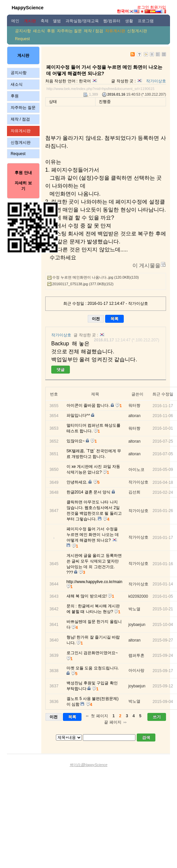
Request (22, 39)
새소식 (39, 31)
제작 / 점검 (93, 31)
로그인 (143, 7)
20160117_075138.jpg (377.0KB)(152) (83, 284)
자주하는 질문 (69, 31)
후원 (51, 31)
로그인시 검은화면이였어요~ (92, 653)
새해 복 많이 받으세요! (87, 596)
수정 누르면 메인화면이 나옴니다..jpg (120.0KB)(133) (95, 277)
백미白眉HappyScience (88, 765)
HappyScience (28, 8)
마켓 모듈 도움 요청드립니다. (93, 668)
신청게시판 (137, 31)
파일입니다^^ (78, 415)
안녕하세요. (77, 482)
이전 (96, 319)
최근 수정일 (163, 394)
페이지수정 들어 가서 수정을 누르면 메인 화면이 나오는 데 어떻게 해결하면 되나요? (93, 535)
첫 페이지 (99, 716)
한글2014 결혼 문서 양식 (89, 492)
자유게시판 (115, 31)
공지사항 (23, 31)
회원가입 (158, 7)
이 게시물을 (146, 265)
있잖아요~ (76, 441)
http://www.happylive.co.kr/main (94, 582)
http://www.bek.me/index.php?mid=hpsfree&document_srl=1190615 (100, 89)
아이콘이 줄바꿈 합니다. (88, 405)
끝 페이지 (113, 722)
